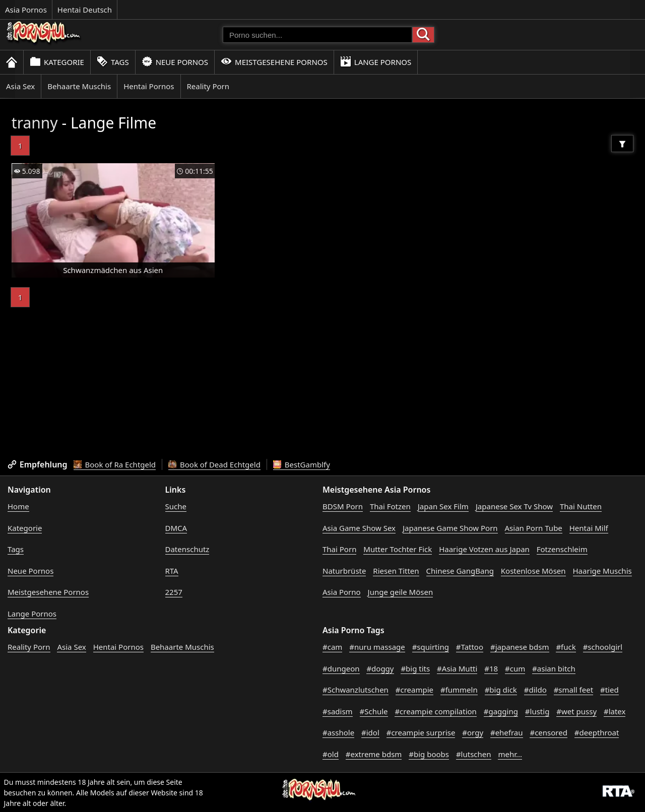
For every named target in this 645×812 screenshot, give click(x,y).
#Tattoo (470, 647)
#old (331, 754)
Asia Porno (342, 592)
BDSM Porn (343, 506)
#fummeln (459, 690)
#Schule (374, 711)
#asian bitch (554, 668)
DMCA (176, 528)
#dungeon (341, 668)
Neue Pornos (175, 62)
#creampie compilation (435, 711)
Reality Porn (208, 86)
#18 (491, 668)
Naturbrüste (344, 571)
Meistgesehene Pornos (274, 62)
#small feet (573, 690)
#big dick (501, 690)
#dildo (535, 690)
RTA (172, 571)
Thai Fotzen (390, 506)
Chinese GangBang (460, 571)
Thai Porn (339, 549)
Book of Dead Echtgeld (214, 464)
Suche (176, 506)
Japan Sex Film (443, 506)
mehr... (510, 754)
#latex (615, 711)
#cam (332, 647)
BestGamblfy (302, 464)
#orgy (473, 732)
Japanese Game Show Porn (450, 528)
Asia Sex (20, 86)
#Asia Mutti (457, 668)
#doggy (380, 668)
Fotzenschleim (562, 549)
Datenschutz (187, 549)
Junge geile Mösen (401, 592)
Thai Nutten (581, 506)
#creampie (414, 690)
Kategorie (57, 62)
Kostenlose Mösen (533, 571)
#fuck (566, 647)
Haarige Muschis (602, 571)
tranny (35, 123)
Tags (113, 62)
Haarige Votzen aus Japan (484, 549)
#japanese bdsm (520, 647)
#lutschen (474, 754)
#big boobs (429, 754)
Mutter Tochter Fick (398, 549)
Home (18, 506)
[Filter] (622, 144)
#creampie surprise (421, 732)
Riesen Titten (396, 571)
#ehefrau (507, 732)
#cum (515, 668)
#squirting (431, 647)
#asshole (338, 732)
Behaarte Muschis (79, 86)
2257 (174, 592)
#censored (548, 732)
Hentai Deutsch (85, 10)
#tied (609, 690)
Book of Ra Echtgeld (115, 464)
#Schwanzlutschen (356, 690)
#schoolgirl (603, 647)
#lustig (537, 711)
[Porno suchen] (317, 35)
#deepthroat (597, 732)
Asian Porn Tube (534, 528)
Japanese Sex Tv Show (514, 506)
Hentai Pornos (149, 86)
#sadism (338, 711)
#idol (370, 732)
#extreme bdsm (374, 754)
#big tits (415, 668)
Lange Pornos (376, 62)
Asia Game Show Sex (359, 528)
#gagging (501, 711)
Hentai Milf (589, 528)
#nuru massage (377, 647)
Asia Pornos (26, 10)
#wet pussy (576, 711)
